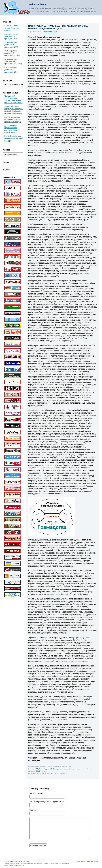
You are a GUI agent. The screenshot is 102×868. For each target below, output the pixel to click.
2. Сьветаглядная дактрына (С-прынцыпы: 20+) (11, 36)
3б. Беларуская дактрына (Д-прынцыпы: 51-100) (12, 53)
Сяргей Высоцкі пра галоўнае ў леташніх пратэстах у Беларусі (13, 119)
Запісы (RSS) (80, 861)
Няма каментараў (50, 32)
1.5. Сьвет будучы (42, 769)
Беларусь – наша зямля (17, 8)
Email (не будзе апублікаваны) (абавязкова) (47, 802)
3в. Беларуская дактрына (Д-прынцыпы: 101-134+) (13, 61)
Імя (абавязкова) (36, 793)
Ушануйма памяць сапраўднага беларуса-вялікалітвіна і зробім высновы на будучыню (14, 110)
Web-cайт (33, 810)
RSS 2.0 (38, 771)
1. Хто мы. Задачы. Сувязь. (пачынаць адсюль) (12, 28)
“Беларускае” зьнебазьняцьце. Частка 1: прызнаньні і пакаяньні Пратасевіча (13, 99)
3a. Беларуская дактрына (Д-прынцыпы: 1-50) (11, 45)
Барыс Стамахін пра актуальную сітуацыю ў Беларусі (14, 138)
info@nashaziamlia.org (16, 865)
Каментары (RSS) (92, 861)
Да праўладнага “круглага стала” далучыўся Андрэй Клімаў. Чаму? (12, 129)
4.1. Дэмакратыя (56, 769)
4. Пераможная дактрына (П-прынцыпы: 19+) (11, 70)
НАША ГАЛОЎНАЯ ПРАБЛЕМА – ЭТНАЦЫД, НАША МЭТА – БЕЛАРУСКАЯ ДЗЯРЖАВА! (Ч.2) (59, 27)
